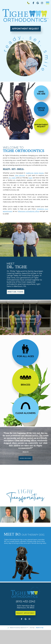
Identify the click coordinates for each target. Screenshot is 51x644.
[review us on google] (38, 3)
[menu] (48, 3)
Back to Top (40, 628)
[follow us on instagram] (42, 3)
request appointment (25, 613)
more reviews (25, 458)
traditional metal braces (35, 173)
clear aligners (20, 175)
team (30, 178)
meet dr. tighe (15, 292)
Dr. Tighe (12, 178)
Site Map (32, 628)
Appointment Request (25, 29)
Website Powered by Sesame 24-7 (18, 628)
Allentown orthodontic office (29, 211)
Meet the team (26, 319)
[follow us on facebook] (33, 3)
